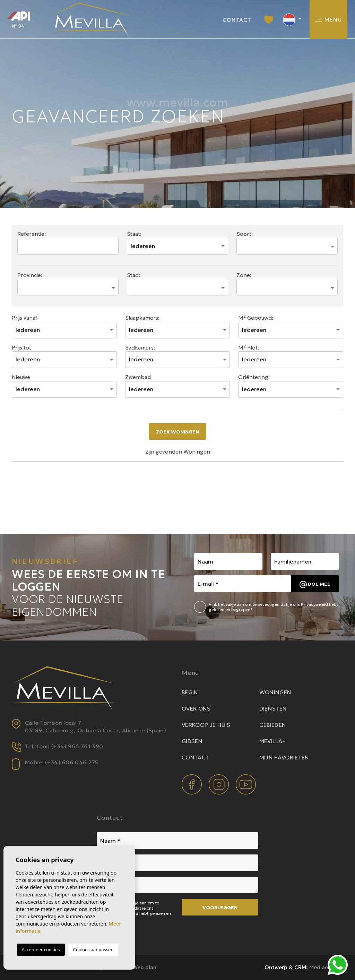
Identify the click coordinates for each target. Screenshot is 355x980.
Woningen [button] (275, 692)
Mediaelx (321, 967)
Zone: (244, 275)
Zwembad (138, 377)
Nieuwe (21, 377)
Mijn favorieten (284, 757)
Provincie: (30, 275)
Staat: (134, 234)
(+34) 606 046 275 (72, 762)
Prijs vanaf (25, 318)
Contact (237, 20)
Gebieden (273, 725)
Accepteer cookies (41, 949)
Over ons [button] (196, 708)
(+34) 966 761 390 (77, 746)
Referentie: (32, 234)
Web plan (144, 967)
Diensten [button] (273, 708)
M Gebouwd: (256, 318)
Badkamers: (140, 348)
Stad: (133, 275)
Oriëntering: (254, 377)
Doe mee (315, 584)
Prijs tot (21, 348)
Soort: (245, 234)
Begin (190, 692)
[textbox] (244, 244)
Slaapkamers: (142, 318)
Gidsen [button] (192, 741)
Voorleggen (220, 908)
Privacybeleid (315, 604)
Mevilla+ (273, 741)
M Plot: (249, 347)
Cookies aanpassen (93, 949)
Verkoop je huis (206, 725)
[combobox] (287, 246)
